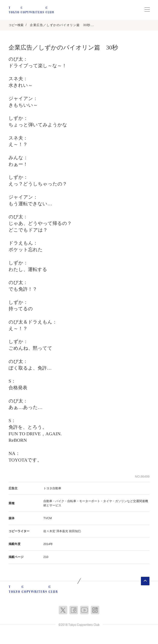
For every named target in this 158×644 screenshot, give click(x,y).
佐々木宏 (49, 531)
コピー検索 (16, 25)
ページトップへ (145, 581)
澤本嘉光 (62, 531)
